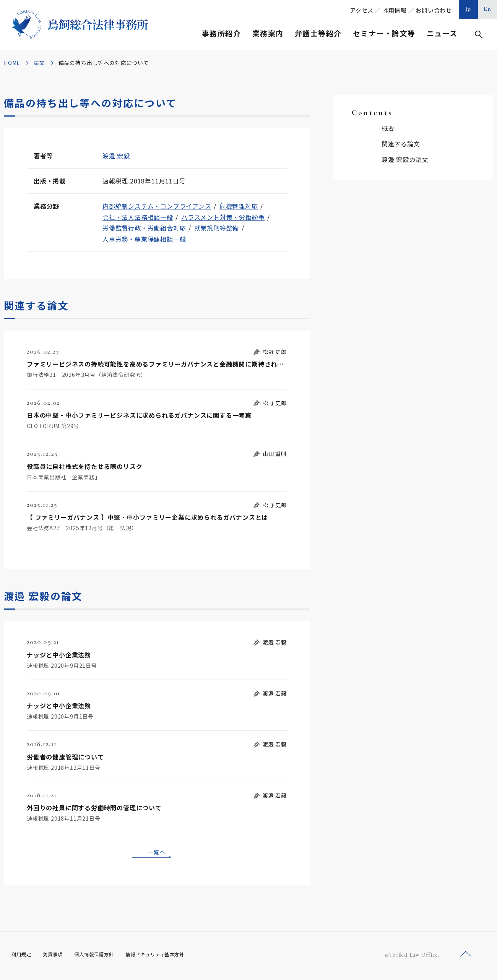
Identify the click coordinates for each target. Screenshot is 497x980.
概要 (388, 128)
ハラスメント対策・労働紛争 (223, 217)
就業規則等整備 (217, 228)
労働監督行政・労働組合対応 (144, 228)
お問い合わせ (434, 10)
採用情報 (395, 10)
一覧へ (157, 853)
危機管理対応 (239, 206)
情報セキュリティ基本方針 (173, 957)
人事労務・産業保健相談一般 (144, 239)
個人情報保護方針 (104, 957)
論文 (39, 63)
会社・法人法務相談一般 (138, 217)
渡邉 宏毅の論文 (405, 159)
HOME (12, 63)
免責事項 (57, 957)
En (488, 9)
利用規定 (23, 957)
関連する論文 (401, 144)
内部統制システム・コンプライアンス (157, 206)
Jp (468, 9)
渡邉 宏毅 (116, 156)
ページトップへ (466, 956)
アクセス (362, 10)
